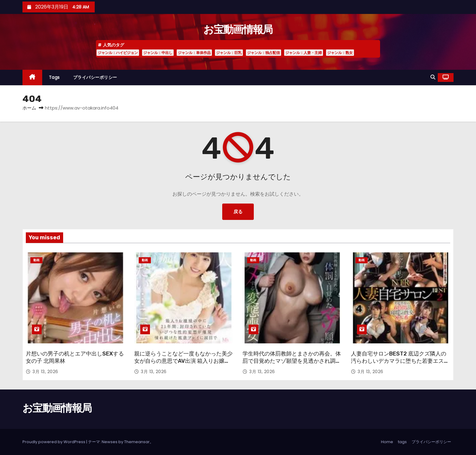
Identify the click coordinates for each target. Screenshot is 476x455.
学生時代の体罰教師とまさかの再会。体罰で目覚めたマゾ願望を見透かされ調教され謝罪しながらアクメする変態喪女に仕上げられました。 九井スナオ (292, 365)
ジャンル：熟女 (340, 53)
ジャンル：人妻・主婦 (304, 53)
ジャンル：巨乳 (229, 53)
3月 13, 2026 (45, 372)
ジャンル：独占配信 (263, 53)
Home (387, 442)
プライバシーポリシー (95, 77)
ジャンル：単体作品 (194, 53)
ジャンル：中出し (158, 53)
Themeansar (137, 442)
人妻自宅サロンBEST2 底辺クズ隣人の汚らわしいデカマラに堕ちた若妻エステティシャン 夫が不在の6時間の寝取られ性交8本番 (400, 365)
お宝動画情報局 (238, 30)
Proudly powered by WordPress (54, 442)
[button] (433, 77)
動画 (36, 260)
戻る (238, 212)
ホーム (29, 108)
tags (54, 77)
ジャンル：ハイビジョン (118, 53)
